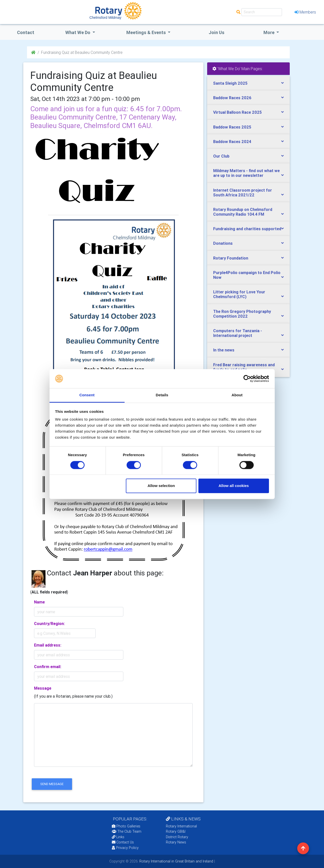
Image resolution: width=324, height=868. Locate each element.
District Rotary (177, 837)
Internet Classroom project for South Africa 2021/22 (243, 193)
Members (305, 12)
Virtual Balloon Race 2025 (237, 112)
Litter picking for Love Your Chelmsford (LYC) (239, 294)
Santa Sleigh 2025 (230, 83)
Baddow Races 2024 (232, 142)
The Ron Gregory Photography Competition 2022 (242, 314)
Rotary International (181, 826)
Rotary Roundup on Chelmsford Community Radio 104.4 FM (243, 212)
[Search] (262, 12)
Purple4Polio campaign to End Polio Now (247, 275)
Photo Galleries (126, 826)
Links (118, 837)
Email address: (48, 645)
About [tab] (237, 395)
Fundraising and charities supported (247, 229)
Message (43, 688)
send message (52, 784)
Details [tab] (162, 395)
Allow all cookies (234, 486)
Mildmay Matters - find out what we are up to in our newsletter (246, 173)
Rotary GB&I (176, 831)
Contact (26, 32)
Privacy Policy (125, 848)
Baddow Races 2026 (232, 98)
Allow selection (161, 486)
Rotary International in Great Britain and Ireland (176, 861)
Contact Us (123, 842)
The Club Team (127, 831)
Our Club (221, 156)
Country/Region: (49, 624)
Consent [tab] (87, 395)
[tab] (248, 83)
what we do (78, 32)
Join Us (217, 32)
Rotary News (176, 842)
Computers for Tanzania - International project (238, 333)
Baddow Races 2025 (232, 127)
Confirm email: (48, 667)
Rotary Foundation (231, 258)
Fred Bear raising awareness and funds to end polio (244, 367)
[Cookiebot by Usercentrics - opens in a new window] (247, 379)
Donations (223, 243)
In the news (224, 350)
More (269, 32)
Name (39, 602)
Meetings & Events (147, 32)
